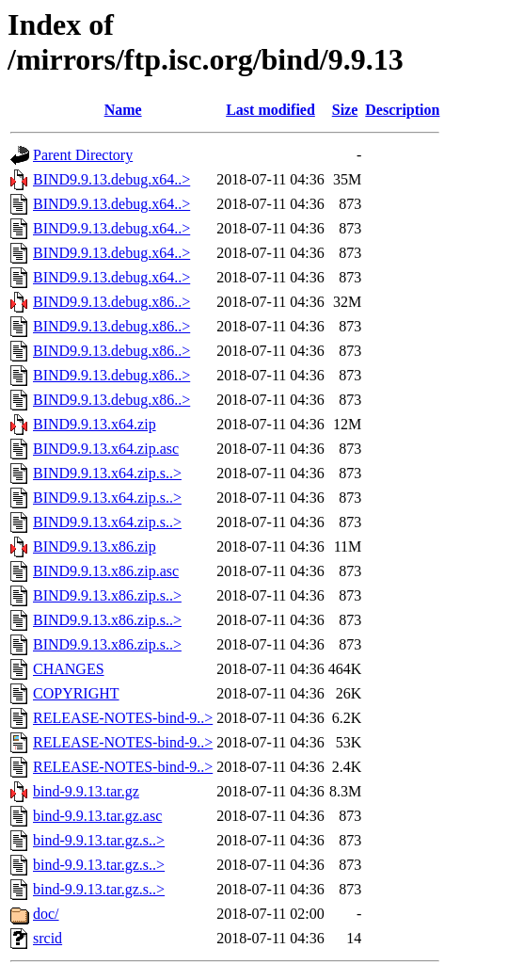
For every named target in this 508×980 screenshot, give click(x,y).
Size (345, 110)
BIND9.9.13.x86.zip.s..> (107, 595)
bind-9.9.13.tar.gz (86, 791)
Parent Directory (83, 155)
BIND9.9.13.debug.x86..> (111, 302)
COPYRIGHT (76, 693)
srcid (48, 938)
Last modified (270, 110)
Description (402, 110)
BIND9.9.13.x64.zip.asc (106, 449)
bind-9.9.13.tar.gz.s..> (99, 840)
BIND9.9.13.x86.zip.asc (106, 571)
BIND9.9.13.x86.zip (95, 546)
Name (123, 110)
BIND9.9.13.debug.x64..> (111, 179)
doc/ (46, 914)
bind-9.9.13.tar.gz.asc (97, 816)
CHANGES (69, 669)
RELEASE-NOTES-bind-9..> (123, 718)
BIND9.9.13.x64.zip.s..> (107, 473)
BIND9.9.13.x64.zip (95, 424)
